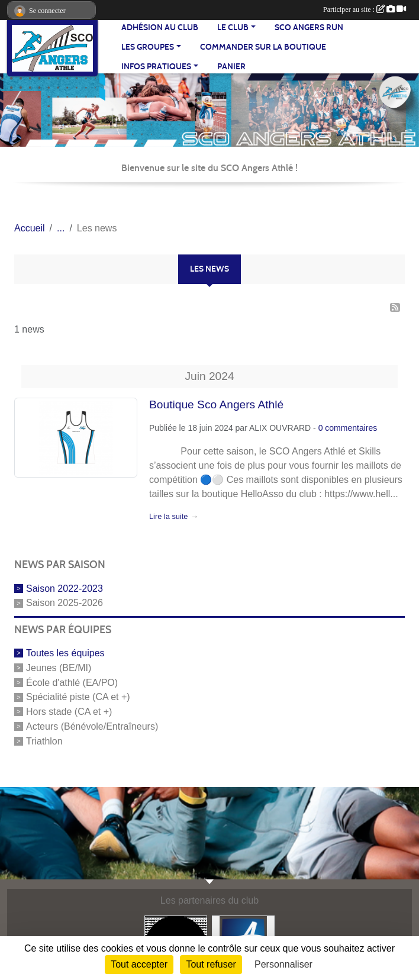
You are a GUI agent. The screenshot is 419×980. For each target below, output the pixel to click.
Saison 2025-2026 (65, 603)
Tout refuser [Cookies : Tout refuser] (211, 964)
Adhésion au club (160, 28)
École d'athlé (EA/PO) (72, 682)
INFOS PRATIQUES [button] (156, 67)
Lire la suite (168, 516)
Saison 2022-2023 (65, 588)
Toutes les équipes (65, 653)
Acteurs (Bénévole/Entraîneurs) (92, 726)
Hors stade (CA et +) (69, 712)
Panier (231, 67)
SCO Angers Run (309, 28)
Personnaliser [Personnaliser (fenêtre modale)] (283, 964)
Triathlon (44, 741)
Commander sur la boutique (263, 47)
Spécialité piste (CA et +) (78, 697)
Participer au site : (365, 9)
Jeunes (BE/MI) (59, 668)
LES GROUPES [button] (148, 47)
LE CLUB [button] (233, 28)
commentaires (351, 428)
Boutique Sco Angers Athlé (216, 404)
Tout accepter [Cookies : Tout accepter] (139, 964)
